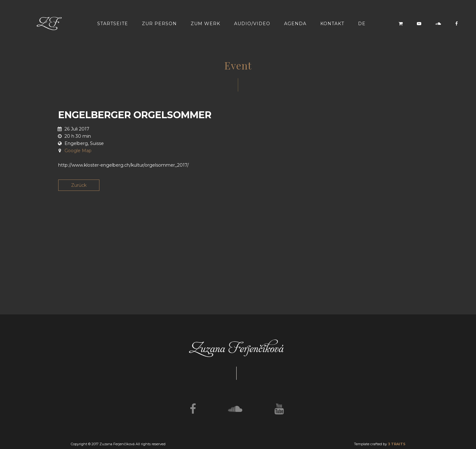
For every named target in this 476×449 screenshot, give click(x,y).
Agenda (295, 24)
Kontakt (332, 24)
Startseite (113, 24)
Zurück (79, 185)
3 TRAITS (397, 444)
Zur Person (159, 24)
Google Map (78, 151)
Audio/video (252, 24)
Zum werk (205, 24)
